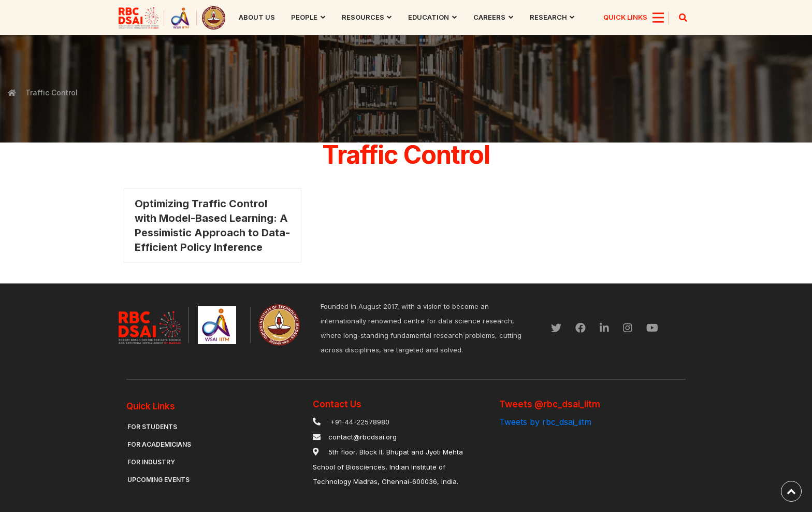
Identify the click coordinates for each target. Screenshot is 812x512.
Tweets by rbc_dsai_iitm (545, 422)
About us (257, 17)
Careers (489, 17)
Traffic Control (50, 93)
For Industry (151, 462)
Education (429, 17)
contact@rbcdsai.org (363, 437)
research (548, 17)
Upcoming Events (158, 480)
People (304, 17)
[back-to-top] (791, 491)
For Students (152, 427)
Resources (363, 17)
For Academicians (159, 444)
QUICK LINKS (625, 17)
